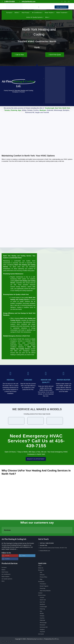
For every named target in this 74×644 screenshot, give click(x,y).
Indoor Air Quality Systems (35, 17)
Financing (42, 588)
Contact (40, 593)
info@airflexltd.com (44, 551)
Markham (42, 604)
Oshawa (42, 616)
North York (43, 600)
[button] (39, 7)
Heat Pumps (26, 13)
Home (40, 566)
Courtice (42, 618)
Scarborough (43, 607)
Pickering (42, 609)
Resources (41, 570)
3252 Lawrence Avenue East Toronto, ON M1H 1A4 (52, 548)
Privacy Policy (43, 577)
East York (42, 602)
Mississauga (43, 623)
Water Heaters (49, 13)
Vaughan (42, 629)
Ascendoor (40, 639)
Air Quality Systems (7, 579)
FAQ (41, 572)
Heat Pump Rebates (45, 591)
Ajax (41, 611)
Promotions (41, 581)
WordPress (55, 639)
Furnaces (9, 13)
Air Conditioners (37, 13)
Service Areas (42, 595)
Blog (41, 579)
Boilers (17, 13)
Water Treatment (62, 13)
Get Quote (41, 634)
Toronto (42, 597)
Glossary (42, 575)
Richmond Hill (44, 627)
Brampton (43, 625)
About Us (41, 568)
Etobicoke (42, 620)
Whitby (42, 613)
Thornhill (42, 632)
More (47, 17)
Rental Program (44, 586)
